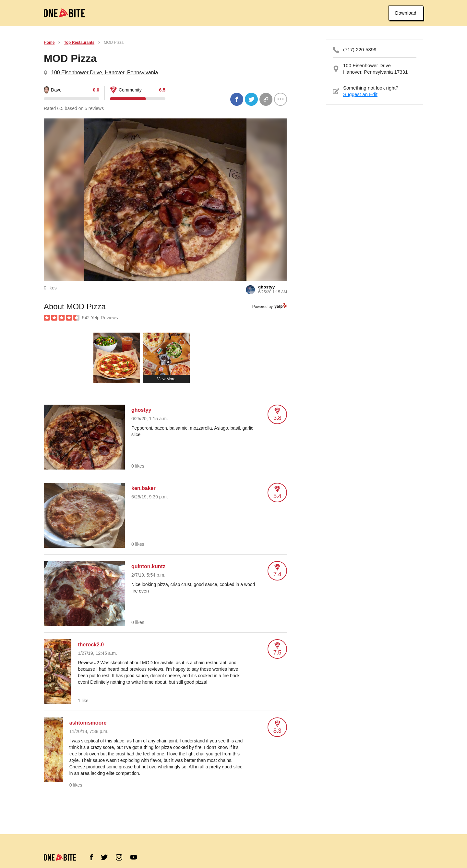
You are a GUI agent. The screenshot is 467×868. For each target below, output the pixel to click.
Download (406, 13)
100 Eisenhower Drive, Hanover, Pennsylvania (105, 73)
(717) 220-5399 (360, 49)
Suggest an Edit (360, 94)
